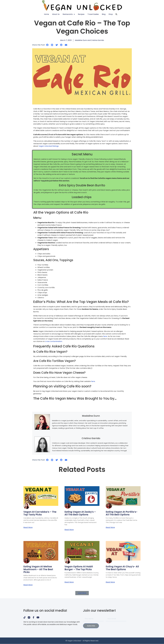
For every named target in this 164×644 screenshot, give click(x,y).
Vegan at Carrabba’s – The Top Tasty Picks (40, 513)
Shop (111, 14)
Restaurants (69, 14)
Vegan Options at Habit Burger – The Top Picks (79, 568)
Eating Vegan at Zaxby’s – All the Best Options (80, 513)
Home (46, 14)
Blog (104, 14)
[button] (47, 45)
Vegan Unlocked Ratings (49, 146)
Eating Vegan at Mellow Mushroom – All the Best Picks (38, 569)
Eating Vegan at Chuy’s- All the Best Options (122, 568)
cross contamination (54, 341)
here (105, 336)
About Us (56, 14)
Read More (28, 527)
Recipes (81, 14)
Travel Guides (93, 14)
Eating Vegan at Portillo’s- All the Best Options (122, 513)
